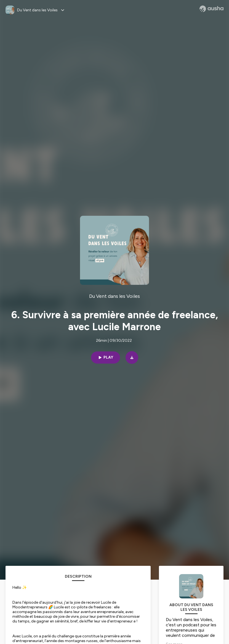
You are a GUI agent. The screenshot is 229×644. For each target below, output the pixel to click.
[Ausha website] (211, 9)
